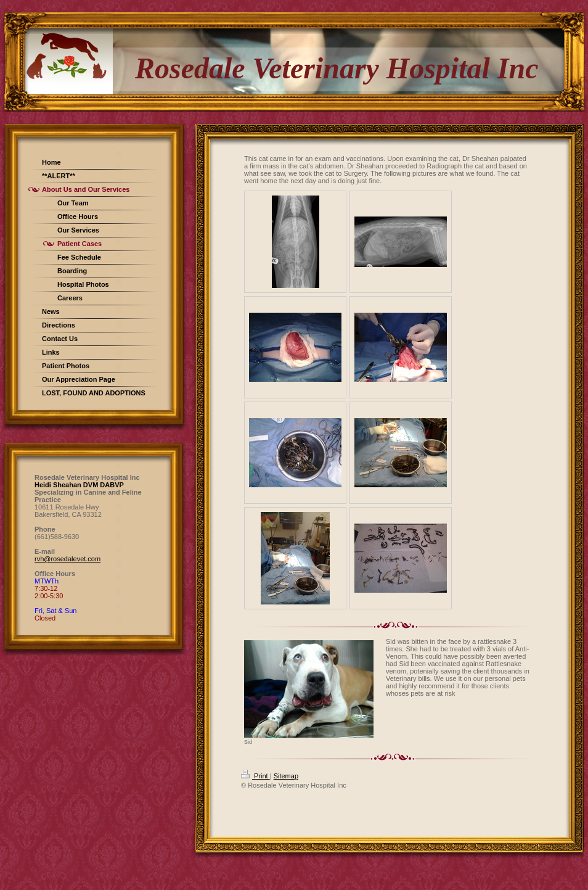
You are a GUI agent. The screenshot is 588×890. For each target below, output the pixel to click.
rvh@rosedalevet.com (67, 559)
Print (255, 776)
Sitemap (286, 776)
